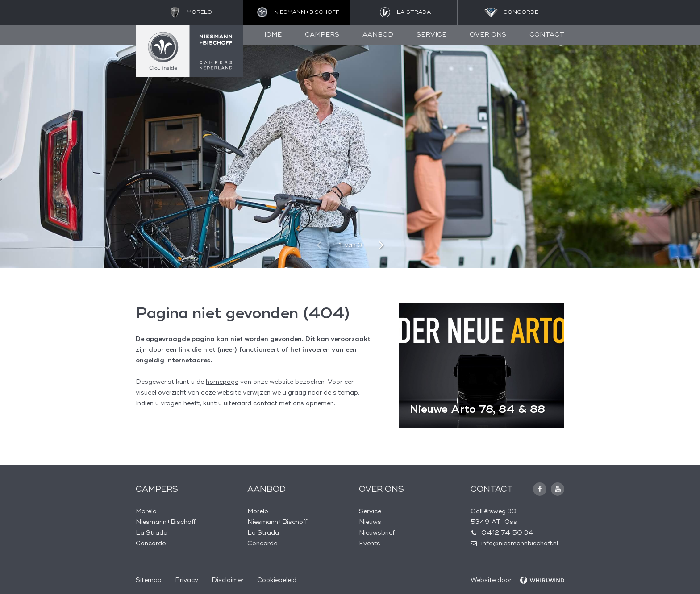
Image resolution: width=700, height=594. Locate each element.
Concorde (151, 543)
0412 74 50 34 (507, 533)
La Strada (152, 533)
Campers (322, 35)
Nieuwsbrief (377, 533)
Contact (547, 35)
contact (265, 403)
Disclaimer (228, 580)
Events (370, 543)
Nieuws (370, 522)
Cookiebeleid (277, 580)
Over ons (488, 35)
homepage (222, 382)
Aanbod (378, 35)
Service (431, 35)
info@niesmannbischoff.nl (520, 543)
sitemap (346, 393)
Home (271, 35)
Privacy (187, 580)
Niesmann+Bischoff (166, 522)
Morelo (146, 511)
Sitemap (149, 580)
